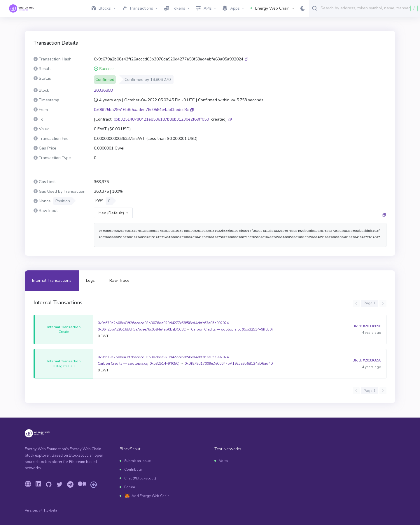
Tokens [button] (175, 8)
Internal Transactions (52, 280)
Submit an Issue (137, 461)
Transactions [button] (138, 8)
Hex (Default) (111, 213)
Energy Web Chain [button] (270, 8)
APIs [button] (204, 8)
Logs (90, 280)
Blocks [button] (101, 8)
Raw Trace (119, 280)
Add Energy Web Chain (150, 496)
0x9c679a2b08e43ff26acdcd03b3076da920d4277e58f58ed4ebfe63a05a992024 (163, 323)
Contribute (133, 470)
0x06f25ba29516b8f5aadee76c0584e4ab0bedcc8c (141, 110)
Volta (223, 461)
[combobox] (369, 8)
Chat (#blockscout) (140, 478)
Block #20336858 (367, 329)
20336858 (103, 90)
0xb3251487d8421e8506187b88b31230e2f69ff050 (161, 119)
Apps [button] (231, 8)
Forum (130, 487)
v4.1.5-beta (48, 510)
